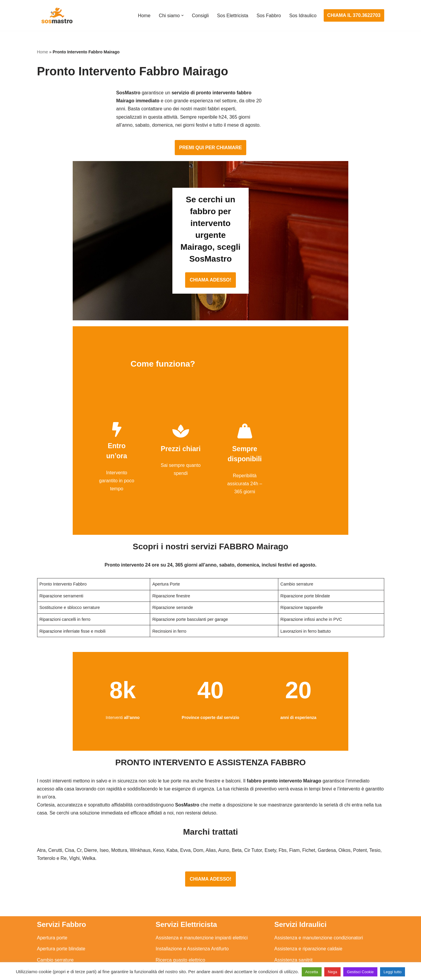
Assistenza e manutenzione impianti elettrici (202, 868)
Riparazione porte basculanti (67, 913)
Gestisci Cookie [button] (360, 972)
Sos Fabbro (269, 16)
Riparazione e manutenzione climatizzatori (319, 913)
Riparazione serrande (60, 923)
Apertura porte (52, 868)
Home (143, 16)
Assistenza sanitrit (294, 891)
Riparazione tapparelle (61, 935)
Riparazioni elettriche (178, 902)
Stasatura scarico (293, 935)
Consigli (200, 16)
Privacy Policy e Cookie (174, 958)
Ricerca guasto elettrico (181, 891)
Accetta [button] (312, 972)
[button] (182, 15)
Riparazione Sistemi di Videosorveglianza (199, 923)
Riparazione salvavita (178, 913)
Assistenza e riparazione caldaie (308, 880)
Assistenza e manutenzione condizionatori (319, 868)
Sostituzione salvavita (179, 935)
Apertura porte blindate (61, 880)
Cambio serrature (55, 891)
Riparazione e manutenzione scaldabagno (319, 902)
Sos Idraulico (303, 16)
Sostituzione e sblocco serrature (71, 946)
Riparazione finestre (58, 902)
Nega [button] (332, 972)
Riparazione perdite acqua (302, 923)
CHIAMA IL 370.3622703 (354, 15)
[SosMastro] (56, 15)
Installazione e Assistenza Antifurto (192, 880)
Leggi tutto (393, 972)
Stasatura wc (288, 946)
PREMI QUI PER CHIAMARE (211, 127)
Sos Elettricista (232, 16)
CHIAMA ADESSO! (210, 236)
